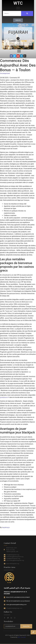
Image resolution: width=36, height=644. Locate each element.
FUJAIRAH (18, 32)
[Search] (12, 13)
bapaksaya (6, 527)
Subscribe (26, 626)
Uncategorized (5, 73)
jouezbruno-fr (5, 397)
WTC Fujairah (22, 637)
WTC (18, 3)
